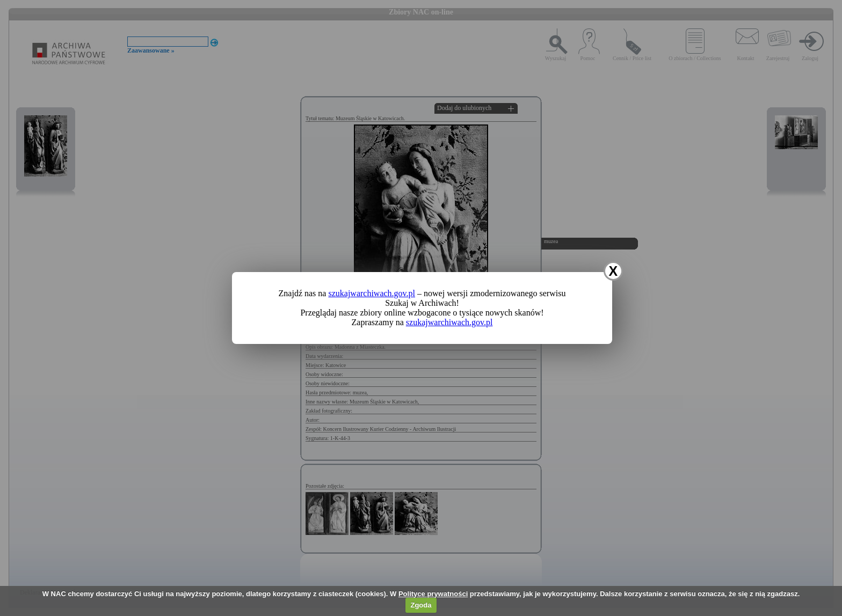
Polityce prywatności (433, 594)
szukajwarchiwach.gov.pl (372, 293)
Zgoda (421, 605)
